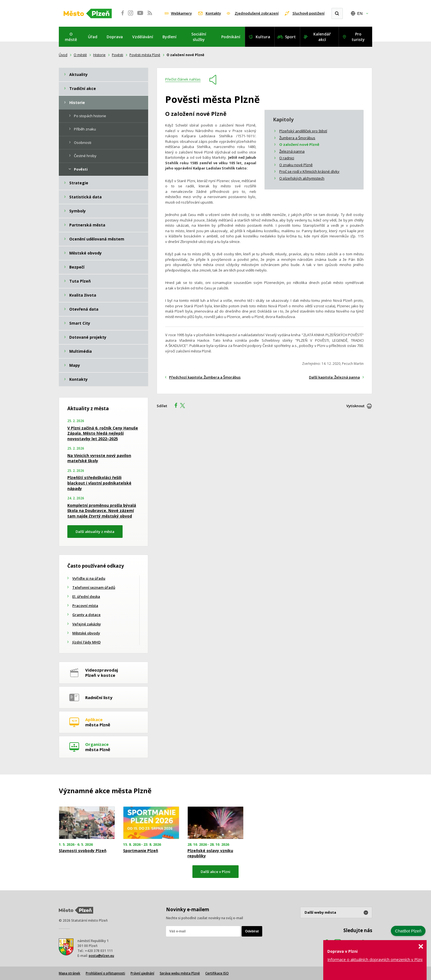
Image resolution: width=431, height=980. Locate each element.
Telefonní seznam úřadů (94, 587)
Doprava (115, 37)
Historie (99, 55)
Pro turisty (358, 37)
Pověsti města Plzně (145, 55)
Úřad (93, 37)
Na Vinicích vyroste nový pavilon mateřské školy (99, 458)
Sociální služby (199, 37)
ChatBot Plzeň (408, 931)
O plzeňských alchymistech (302, 178)
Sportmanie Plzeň (141, 851)
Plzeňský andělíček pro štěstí (303, 131)
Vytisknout (355, 406)
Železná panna (292, 151)
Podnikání (231, 37)
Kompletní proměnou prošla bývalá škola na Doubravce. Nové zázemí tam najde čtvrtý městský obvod (102, 511)
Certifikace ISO (217, 973)
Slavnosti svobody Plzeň (83, 851)
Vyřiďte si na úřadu (89, 578)
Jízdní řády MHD (86, 642)
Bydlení (169, 37)
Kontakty (213, 13)
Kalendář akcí (322, 37)
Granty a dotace (86, 615)
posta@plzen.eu (101, 956)
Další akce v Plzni (215, 872)
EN (360, 13)
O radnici (287, 158)
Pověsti (118, 55)
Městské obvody (86, 633)
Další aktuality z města (95, 532)
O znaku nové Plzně (296, 165)
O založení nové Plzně (299, 144)
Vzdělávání (143, 37)
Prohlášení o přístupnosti (105, 973)
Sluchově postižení (309, 13)
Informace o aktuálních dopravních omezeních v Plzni (375, 960)
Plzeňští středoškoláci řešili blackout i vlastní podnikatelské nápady (99, 483)
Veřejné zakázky (87, 624)
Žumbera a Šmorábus (297, 138)
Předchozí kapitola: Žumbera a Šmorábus (205, 377)
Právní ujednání (142, 973)
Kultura (263, 37)
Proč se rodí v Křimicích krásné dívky (309, 171)
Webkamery (181, 13)
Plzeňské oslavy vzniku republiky (210, 853)
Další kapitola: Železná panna (334, 377)
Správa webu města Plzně (180, 973)
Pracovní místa (85, 606)
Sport (290, 37)
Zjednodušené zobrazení (257, 13)
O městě (71, 37)
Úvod (63, 55)
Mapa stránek (70, 973)
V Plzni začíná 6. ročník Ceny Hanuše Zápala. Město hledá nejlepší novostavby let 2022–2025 (103, 433)
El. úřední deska (86, 596)
